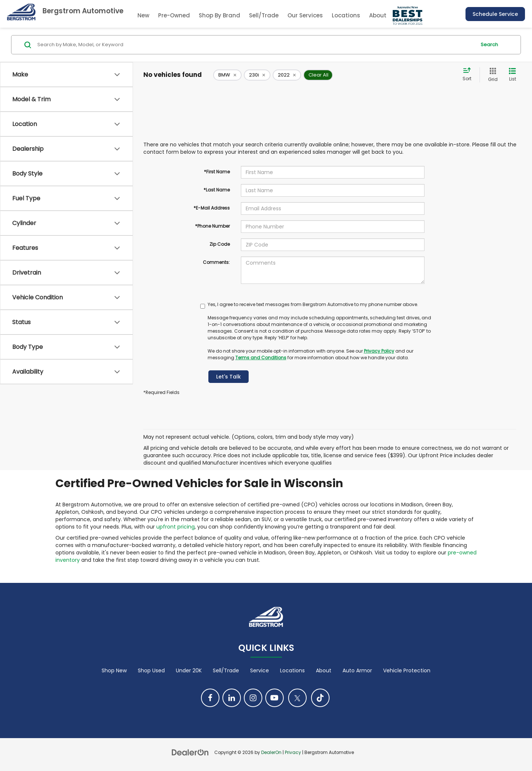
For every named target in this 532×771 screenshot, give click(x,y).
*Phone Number (212, 226)
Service (260, 670)
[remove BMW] (227, 75)
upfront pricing (175, 527)
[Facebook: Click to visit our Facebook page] (210, 698)
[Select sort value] (469, 75)
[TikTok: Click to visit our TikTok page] (320, 698)
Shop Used (151, 670)
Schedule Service (495, 14)
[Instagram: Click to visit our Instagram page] (253, 698)
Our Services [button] (305, 15)
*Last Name (217, 190)
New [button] (143, 15)
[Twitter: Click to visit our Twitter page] (297, 698)
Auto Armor (357, 670)
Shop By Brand (219, 15)
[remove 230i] (257, 75)
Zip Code (220, 244)
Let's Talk (229, 377)
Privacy (293, 753)
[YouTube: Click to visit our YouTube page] (274, 698)
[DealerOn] (190, 752)
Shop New (114, 670)
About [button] (378, 15)
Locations (346, 15)
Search (489, 45)
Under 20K (189, 670)
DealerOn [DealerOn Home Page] (271, 753)
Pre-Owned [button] (174, 15)
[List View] (512, 75)
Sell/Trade (264, 15)
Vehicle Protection (407, 670)
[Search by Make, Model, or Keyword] (255, 45)
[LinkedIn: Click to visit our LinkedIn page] (232, 698)
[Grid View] (491, 75)
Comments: (216, 262)
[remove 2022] (287, 75)
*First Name (217, 172)
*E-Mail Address (212, 208)
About (324, 670)
